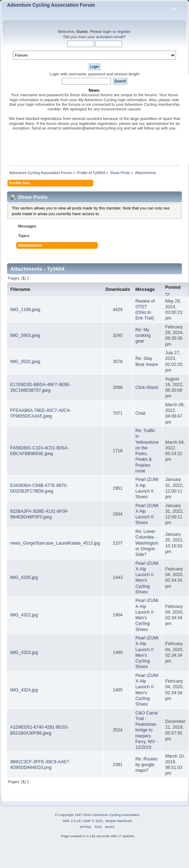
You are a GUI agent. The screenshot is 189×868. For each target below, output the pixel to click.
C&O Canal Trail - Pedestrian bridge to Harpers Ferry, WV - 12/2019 (146, 730)
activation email (110, 37)
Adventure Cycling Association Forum (51, 5)
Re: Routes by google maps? (146, 765)
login (107, 31)
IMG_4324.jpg (24, 690)
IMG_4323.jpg (24, 653)
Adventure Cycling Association (116, 815)
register (124, 31)
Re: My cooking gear (143, 335)
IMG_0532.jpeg (25, 362)
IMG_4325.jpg (24, 577)
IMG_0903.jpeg (25, 335)
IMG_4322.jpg (24, 615)
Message (145, 289)
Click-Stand (147, 387)
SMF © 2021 (93, 821)
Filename (20, 289)
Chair (141, 413)
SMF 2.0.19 (71, 821)
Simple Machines (119, 821)
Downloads (118, 289)
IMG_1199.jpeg (25, 310)
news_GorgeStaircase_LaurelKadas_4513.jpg (55, 543)
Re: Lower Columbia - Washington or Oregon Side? (147, 543)
